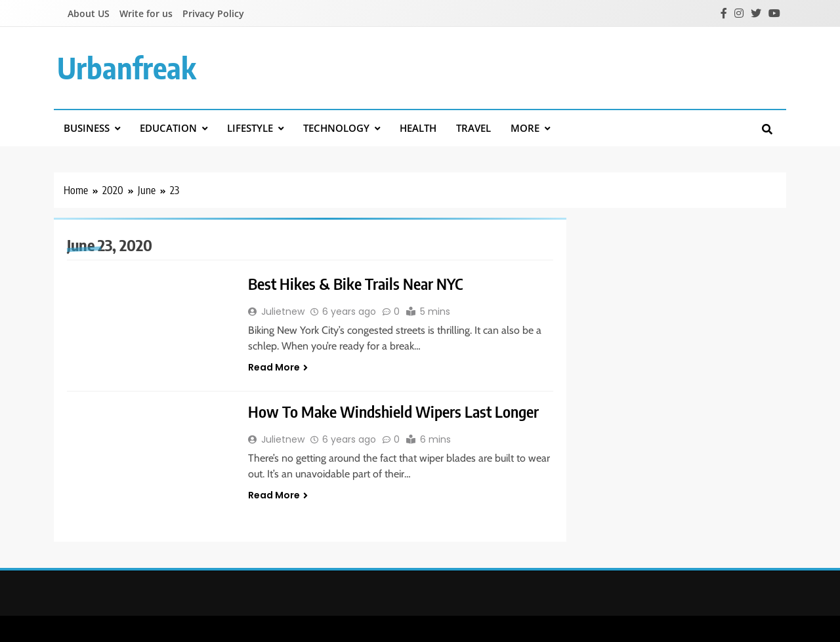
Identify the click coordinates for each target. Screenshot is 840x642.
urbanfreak (127, 68)
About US (89, 13)
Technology (336, 128)
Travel (473, 128)
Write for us (146, 13)
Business (87, 128)
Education (168, 128)
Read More (278, 367)
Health (418, 128)
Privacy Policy (213, 13)
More (525, 128)
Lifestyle (250, 128)
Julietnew (283, 311)
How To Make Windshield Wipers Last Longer (393, 411)
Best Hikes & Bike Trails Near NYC (355, 283)
